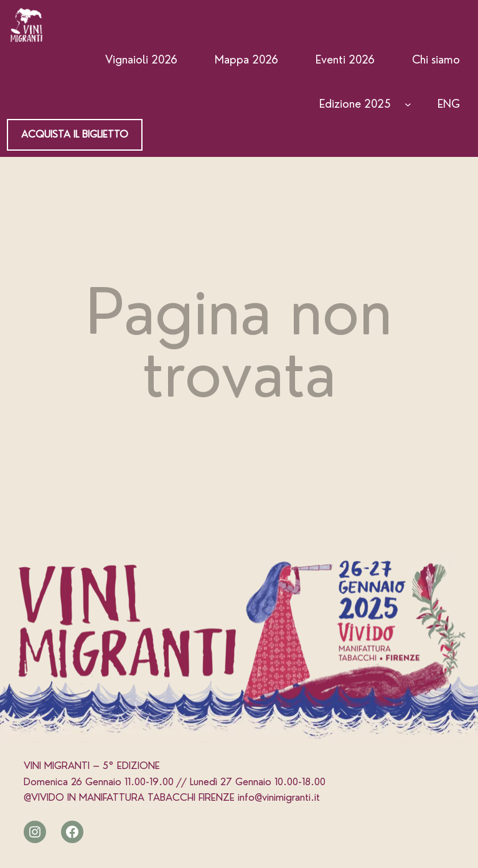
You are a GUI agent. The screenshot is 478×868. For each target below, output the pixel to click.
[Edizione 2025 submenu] (408, 104)
